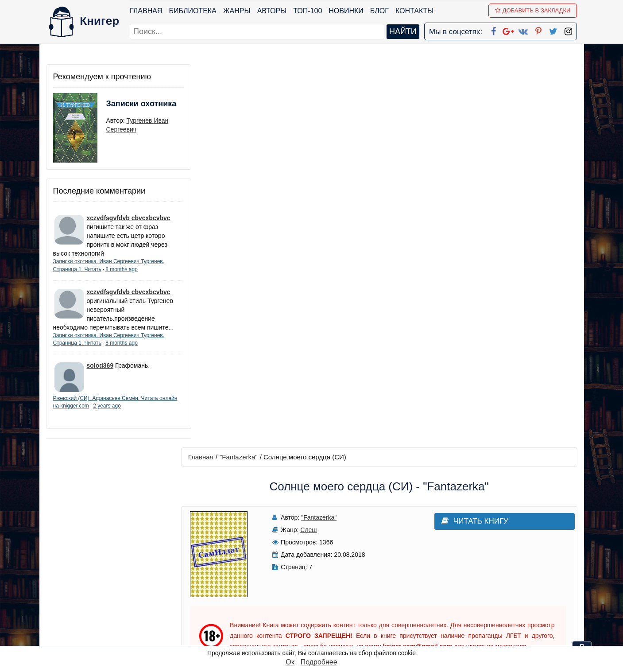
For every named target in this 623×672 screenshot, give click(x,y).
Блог (379, 11)
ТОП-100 (308, 11)
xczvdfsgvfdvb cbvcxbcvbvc (129, 218)
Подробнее (319, 662)
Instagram (324, 627)
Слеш (303, 147)
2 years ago (126, 415)
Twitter (319, 616)
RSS (315, 639)
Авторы (272, 11)
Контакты (414, 11)
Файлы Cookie (457, 581)
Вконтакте (325, 592)
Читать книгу (455, 138)
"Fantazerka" (243, 74)
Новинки (346, 11)
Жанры (237, 11)
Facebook (323, 558)
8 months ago (122, 269)
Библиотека (193, 11)
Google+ (323, 569)
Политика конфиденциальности (486, 569)
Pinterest (322, 604)
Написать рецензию (381, 403)
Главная (146, 11)
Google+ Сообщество (345, 581)
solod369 (100, 374)
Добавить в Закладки (533, 10)
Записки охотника (124, 109)
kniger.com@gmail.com (492, 558)
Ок (290, 662)
